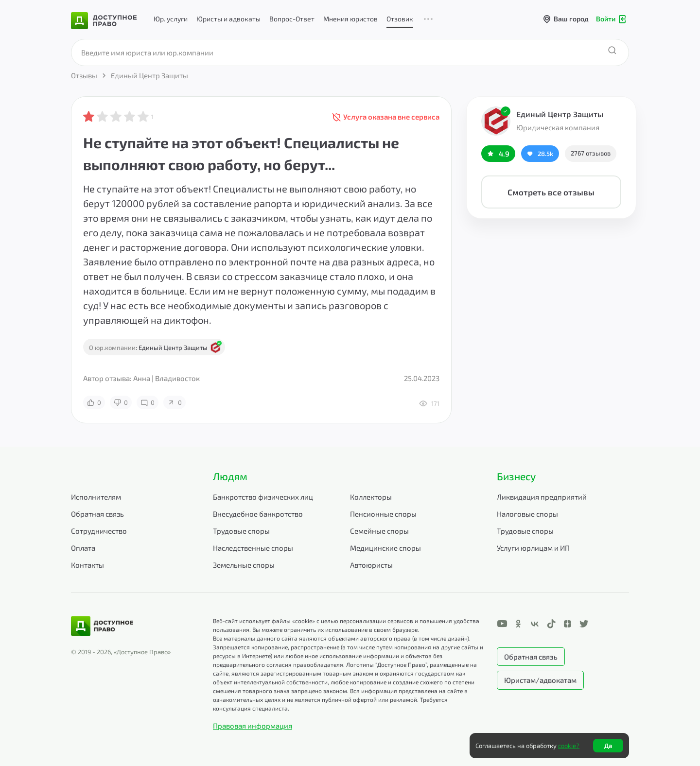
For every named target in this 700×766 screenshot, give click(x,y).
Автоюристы (371, 565)
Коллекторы (371, 497)
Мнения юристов (350, 19)
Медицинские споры (385, 548)
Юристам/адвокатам (540, 680)
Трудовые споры (241, 531)
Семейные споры (379, 531)
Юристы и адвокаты (228, 19)
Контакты (87, 565)
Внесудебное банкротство (258, 514)
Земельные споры (244, 565)
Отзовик (400, 19)
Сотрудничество (99, 531)
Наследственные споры (253, 548)
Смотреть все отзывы (551, 192)
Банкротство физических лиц (263, 497)
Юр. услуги (171, 19)
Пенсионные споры (383, 514)
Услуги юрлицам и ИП (533, 548)
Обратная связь (97, 514)
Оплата (83, 548)
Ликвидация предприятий (542, 497)
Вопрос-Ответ (292, 19)
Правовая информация (253, 726)
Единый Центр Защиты (560, 114)
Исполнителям (96, 497)
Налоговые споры (527, 514)
